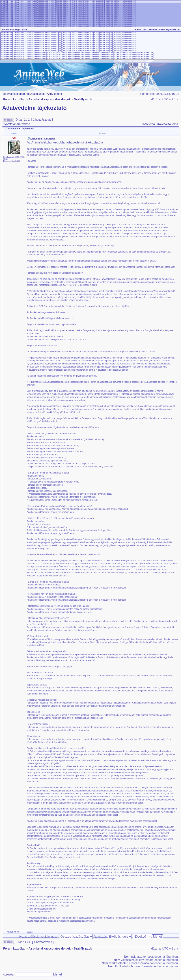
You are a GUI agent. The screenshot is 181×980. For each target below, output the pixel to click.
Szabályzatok (83, 99)
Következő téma (168, 124)
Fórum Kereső (156, 30)
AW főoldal (7, 30)
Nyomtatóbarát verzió (16, 124)
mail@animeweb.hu (162, 888)
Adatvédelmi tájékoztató (34, 108)
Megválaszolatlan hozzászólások (24, 94)
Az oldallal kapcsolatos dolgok (50, 99)
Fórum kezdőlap (14, 99)
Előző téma (148, 124)
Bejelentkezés (173, 30)
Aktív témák (54, 94)
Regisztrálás (21, 30)
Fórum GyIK (141, 30)
